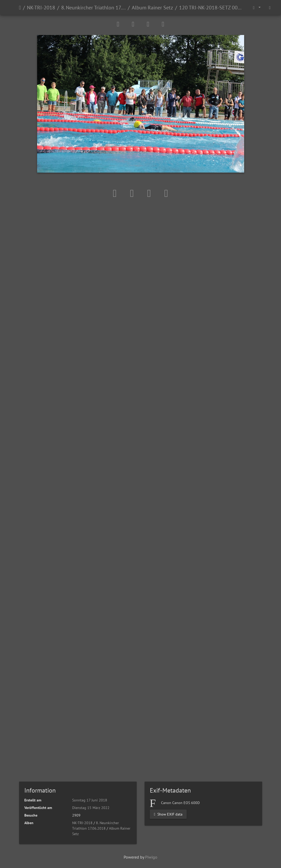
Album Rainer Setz (152, 8)
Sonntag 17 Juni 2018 (90, 800)
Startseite (20, 8)
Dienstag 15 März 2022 (91, 808)
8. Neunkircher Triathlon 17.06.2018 (93, 8)
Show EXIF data (168, 814)
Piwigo (151, 857)
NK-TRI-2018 (41, 8)
